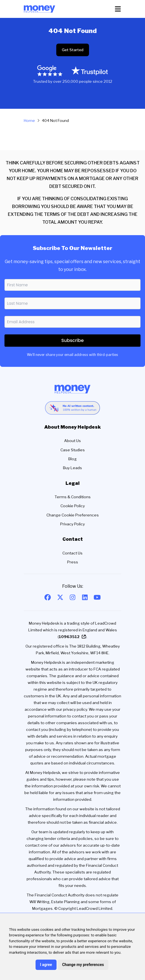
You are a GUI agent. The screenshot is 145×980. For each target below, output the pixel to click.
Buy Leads (72, 468)
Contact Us (72, 553)
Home (29, 121)
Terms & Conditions (73, 497)
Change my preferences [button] (83, 965)
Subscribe (72, 340)
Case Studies (73, 450)
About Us (72, 441)
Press (73, 562)
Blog (72, 459)
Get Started (73, 50)
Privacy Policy (72, 524)
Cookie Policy (73, 506)
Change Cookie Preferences (73, 515)
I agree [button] (46, 965)
